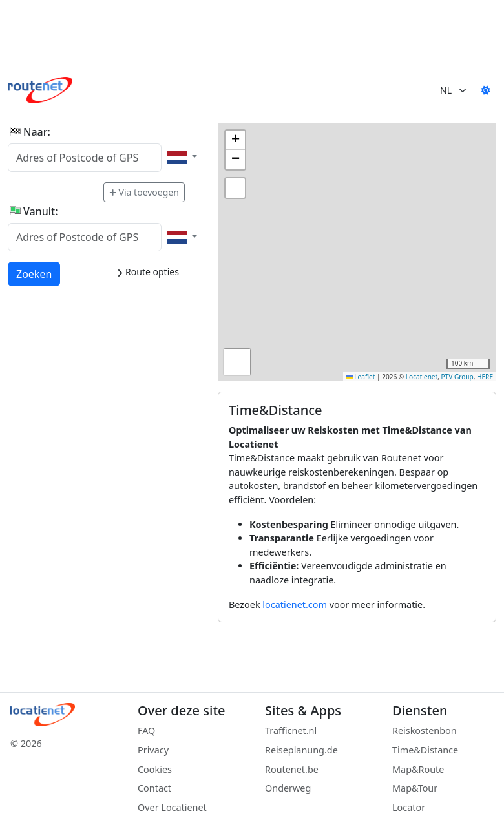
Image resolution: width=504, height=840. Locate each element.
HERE (485, 377)
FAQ (146, 730)
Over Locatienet (172, 807)
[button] (235, 140)
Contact (154, 788)
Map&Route (418, 769)
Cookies (155, 769)
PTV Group (457, 377)
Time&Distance (425, 750)
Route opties (148, 272)
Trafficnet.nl (291, 730)
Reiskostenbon (425, 730)
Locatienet (422, 377)
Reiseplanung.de (301, 750)
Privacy (153, 750)
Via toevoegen (144, 192)
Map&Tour (415, 788)
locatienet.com (295, 604)
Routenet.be (292, 769)
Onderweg (288, 788)
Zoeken (35, 273)
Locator (409, 807)
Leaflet (361, 377)
